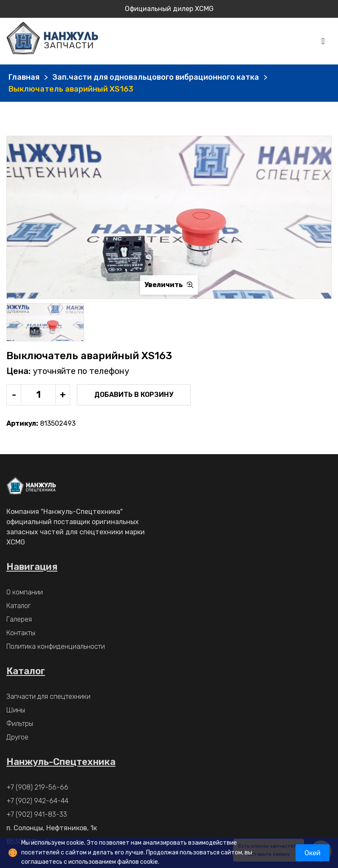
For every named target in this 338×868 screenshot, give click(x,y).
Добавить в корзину (134, 395)
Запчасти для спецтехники (48, 696)
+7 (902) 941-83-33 (37, 814)
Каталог (18, 606)
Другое (17, 737)
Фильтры (20, 724)
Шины (16, 710)
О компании (25, 592)
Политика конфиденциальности (56, 646)
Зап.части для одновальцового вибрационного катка (156, 77)
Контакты (21, 633)
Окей (313, 853)
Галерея (19, 619)
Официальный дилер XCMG (169, 9)
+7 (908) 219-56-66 (37, 787)
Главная (24, 77)
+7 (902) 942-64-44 (37, 801)
